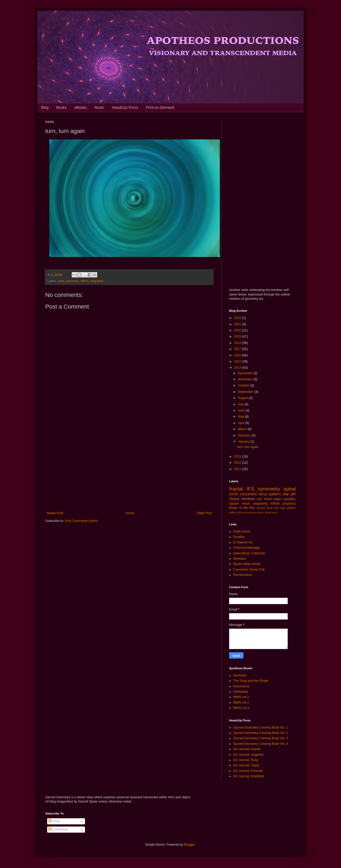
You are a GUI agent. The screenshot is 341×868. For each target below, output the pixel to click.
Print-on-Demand (160, 107)
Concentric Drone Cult (249, 570)
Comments (58, 829)
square (234, 504)
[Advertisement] (129, 467)
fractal (236, 489)
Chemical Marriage (247, 548)
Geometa (240, 675)
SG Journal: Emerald (248, 771)
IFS (250, 489)
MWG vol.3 (241, 708)
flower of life (238, 508)
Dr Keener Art (243, 542)
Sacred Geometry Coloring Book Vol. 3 (261, 738)
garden (291, 508)
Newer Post (55, 513)
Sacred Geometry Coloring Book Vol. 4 (261, 744)
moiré (268, 499)
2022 (238, 318)
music (246, 504)
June (242, 410)
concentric (72, 281)
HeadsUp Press (125, 107)
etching (241, 512)
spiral (290, 489)
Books (61, 107)
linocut (261, 508)
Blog (45, 107)
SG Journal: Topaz (246, 765)
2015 (238, 362)
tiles (252, 508)
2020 (238, 330)
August (243, 398)
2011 (238, 469)
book (270, 508)
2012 (238, 463)
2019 (238, 337)
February (245, 435)
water (277, 499)
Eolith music (242, 531)
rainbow (248, 499)
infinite (85, 281)
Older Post (204, 513)
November (246, 379)
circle (61, 281)
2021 (238, 324)
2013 (238, 456)
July (241, 404)
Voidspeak (240, 692)
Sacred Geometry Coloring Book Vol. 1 (261, 728)
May (241, 417)
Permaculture (243, 575)
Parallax (239, 537)
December (246, 373)
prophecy (289, 504)
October (244, 385)
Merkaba (239, 559)
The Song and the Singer (251, 681)
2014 (238, 368)
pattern (275, 494)
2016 (238, 355)
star (286, 494)
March (243, 429)
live (277, 508)
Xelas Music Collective (249, 553)
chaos (234, 499)
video (233, 512)
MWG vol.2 (241, 703)
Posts (54, 821)
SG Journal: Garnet (247, 749)
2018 (238, 343)
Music (100, 107)
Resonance (241, 686)
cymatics (289, 499)
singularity (97, 281)
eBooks (81, 107)
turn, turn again (248, 447)
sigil (283, 508)
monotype (251, 512)
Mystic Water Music (247, 564)
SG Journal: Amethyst (249, 776)
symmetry (269, 489)
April (241, 423)
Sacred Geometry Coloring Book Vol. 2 (261, 733)
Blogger (190, 845)
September (246, 392)
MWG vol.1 (241, 697)
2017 (238, 349)
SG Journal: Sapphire (248, 755)
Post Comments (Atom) (81, 521)
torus (263, 494)
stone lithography (267, 512)
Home (130, 513)
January (244, 442)
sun (259, 499)
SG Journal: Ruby (246, 760)
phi (293, 494)
